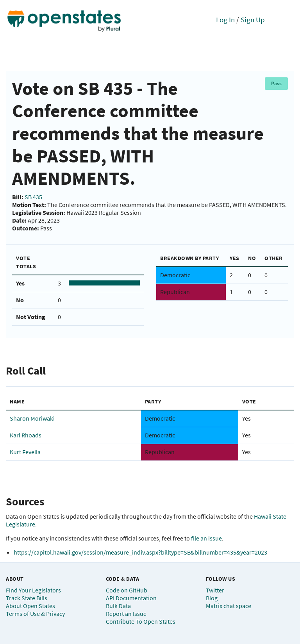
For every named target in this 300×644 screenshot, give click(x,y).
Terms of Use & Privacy (35, 614)
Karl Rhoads (26, 435)
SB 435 (33, 197)
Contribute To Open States (141, 621)
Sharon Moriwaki (32, 418)
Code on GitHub (127, 590)
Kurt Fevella (25, 452)
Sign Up (253, 20)
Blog (212, 598)
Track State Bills (27, 598)
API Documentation (131, 598)
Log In (225, 20)
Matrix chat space (229, 606)
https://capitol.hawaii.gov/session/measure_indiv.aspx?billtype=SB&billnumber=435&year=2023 (140, 552)
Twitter (215, 590)
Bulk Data (118, 606)
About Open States (30, 606)
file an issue (206, 538)
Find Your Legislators (33, 590)
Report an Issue (126, 614)
